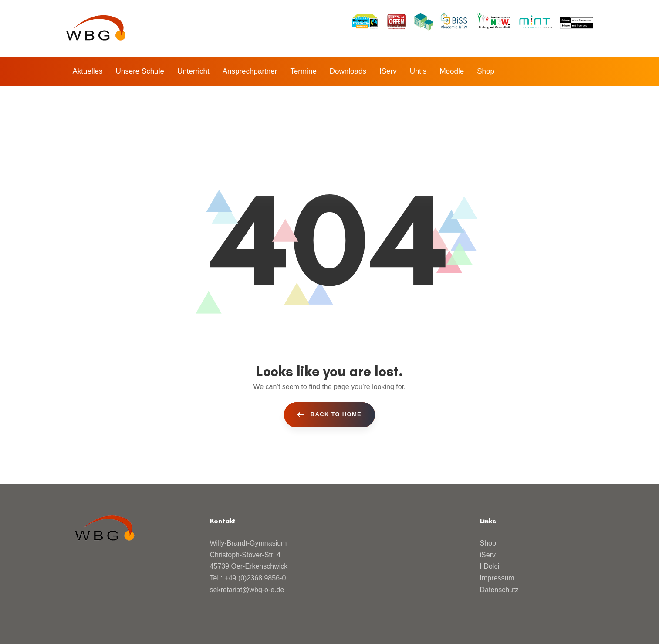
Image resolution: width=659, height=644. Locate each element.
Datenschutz (499, 590)
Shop (488, 543)
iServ (488, 555)
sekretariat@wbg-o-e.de (247, 590)
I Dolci (490, 566)
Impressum (497, 578)
